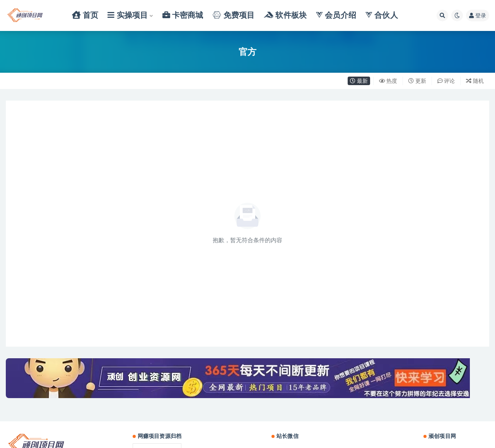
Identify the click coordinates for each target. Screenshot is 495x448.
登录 (478, 15)
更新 (417, 81)
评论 (446, 81)
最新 (359, 81)
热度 (388, 81)
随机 (475, 81)
